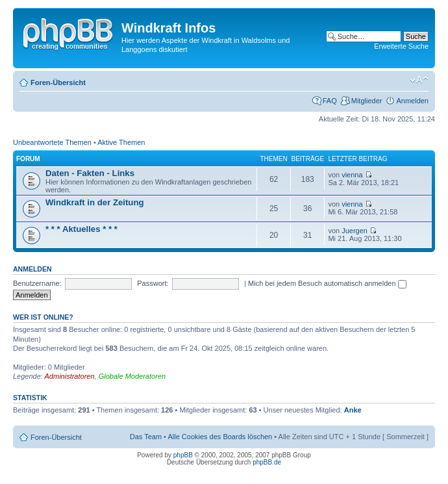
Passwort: (153, 283)
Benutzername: (37, 283)
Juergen (355, 231)
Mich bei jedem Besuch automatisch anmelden (327, 283)
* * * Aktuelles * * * (81, 229)
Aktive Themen (121, 142)
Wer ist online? (43, 317)
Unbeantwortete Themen (52, 142)
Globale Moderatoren (132, 376)
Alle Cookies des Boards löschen (220, 437)
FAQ (330, 101)
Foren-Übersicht (58, 83)
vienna (352, 175)
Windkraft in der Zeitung (95, 202)
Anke (353, 410)
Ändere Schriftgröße (419, 80)
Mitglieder (367, 101)
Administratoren (70, 376)
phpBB (183, 455)
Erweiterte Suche (401, 46)
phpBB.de (267, 462)
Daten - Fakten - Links (90, 173)
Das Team (146, 437)
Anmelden (412, 101)
